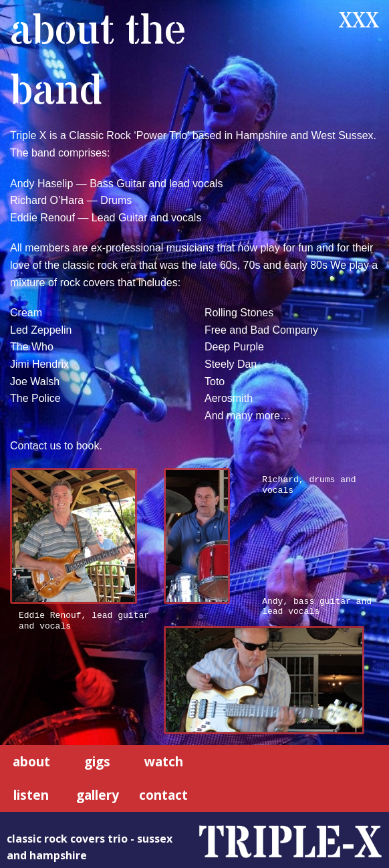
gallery (98, 794)
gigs (97, 760)
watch (164, 760)
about (31, 760)
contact (163, 794)
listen (31, 794)
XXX (359, 21)
